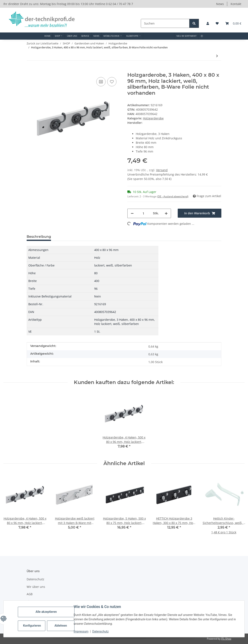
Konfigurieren (32, 626)
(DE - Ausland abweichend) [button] (173, 196)
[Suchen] (166, 23)
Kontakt (236, 4)
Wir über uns (36, 587)
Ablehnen (61, 626)
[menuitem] (47, 36)
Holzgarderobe (153, 118)
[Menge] (143, 213)
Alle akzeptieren (46, 612)
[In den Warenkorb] (30, 70)
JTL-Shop (226, 639)
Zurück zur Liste (37, 43)
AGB (30, 594)
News (220, 4)
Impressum (81, 631)
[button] (208, 23)
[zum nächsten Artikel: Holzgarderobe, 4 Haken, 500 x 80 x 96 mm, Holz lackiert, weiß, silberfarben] (217, 56)
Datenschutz (101, 631)
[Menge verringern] (132, 213)
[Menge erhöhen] (166, 213)
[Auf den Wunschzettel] (112, 82)
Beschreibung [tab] (39, 237)
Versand (162, 170)
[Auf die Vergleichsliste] (101, 82)
